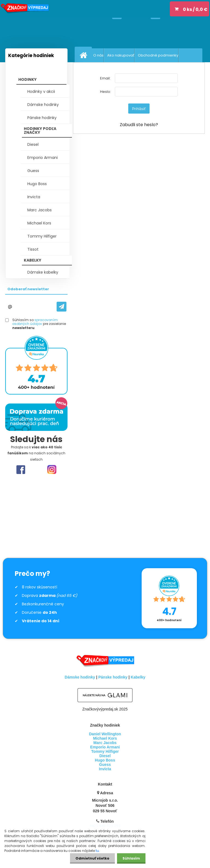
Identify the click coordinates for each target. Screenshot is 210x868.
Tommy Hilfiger (42, 236)
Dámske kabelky (43, 272)
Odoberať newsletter (28, 289)
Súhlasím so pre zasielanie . (39, 324)
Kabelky (138, 677)
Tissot (33, 249)
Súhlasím (131, 858)
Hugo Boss (37, 184)
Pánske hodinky (42, 118)
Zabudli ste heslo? (139, 125)
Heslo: (106, 92)
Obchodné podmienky (158, 55)
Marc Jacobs (40, 210)
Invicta (34, 197)
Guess (33, 171)
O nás (98, 55)
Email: (105, 78)
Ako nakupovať (121, 55)
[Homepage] (84, 55)
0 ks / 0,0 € (195, 9)
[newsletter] (59, 307)
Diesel (33, 144)
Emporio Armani (43, 158)
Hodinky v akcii (41, 91)
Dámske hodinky (43, 105)
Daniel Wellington (105, 734)
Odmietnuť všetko (92, 858)
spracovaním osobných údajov (35, 322)
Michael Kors (39, 223)
